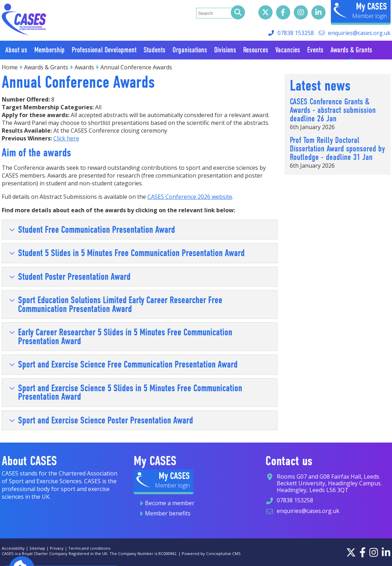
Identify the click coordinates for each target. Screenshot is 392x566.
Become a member (170, 503)
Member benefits (168, 513)
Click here (66, 138)
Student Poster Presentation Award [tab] (70, 277)
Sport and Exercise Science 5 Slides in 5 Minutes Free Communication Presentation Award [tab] (126, 392)
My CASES (371, 6)
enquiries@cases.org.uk (359, 33)
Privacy (57, 548)
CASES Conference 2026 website (190, 197)
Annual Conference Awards (136, 67)
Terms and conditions (89, 548)
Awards (84, 67)
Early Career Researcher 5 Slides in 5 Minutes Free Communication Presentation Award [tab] (121, 336)
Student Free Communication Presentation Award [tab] (92, 230)
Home (10, 67)
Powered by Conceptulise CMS (211, 553)
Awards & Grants (46, 67)
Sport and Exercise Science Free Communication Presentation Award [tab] (123, 364)
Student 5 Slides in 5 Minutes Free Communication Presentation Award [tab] (127, 253)
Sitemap (37, 548)
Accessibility (13, 548)
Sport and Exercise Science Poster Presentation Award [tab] (101, 420)
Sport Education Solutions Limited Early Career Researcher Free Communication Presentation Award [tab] (116, 304)
